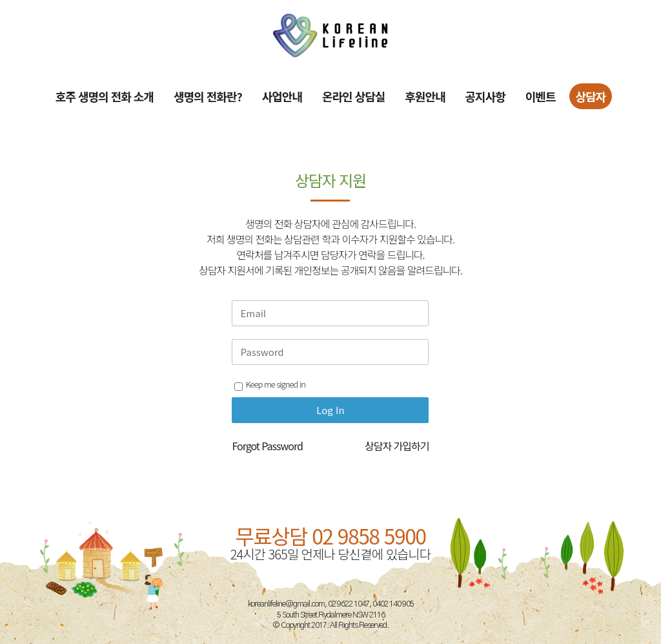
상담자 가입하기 (397, 446)
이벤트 (541, 96)
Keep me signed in (269, 384)
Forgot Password (267, 446)
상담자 (591, 96)
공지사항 (485, 96)
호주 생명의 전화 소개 (105, 96)
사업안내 (282, 96)
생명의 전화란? (208, 96)
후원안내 (425, 96)
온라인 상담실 (353, 96)
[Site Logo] (330, 35)
